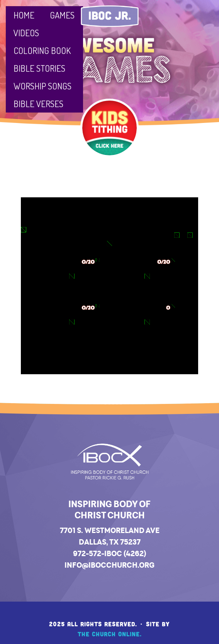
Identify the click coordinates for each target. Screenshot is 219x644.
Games (62, 15)
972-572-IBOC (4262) (109, 553)
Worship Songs (42, 86)
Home (24, 15)
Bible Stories (39, 68)
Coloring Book (42, 50)
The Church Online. (110, 634)
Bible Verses (38, 103)
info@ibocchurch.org (109, 565)
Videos (26, 33)
